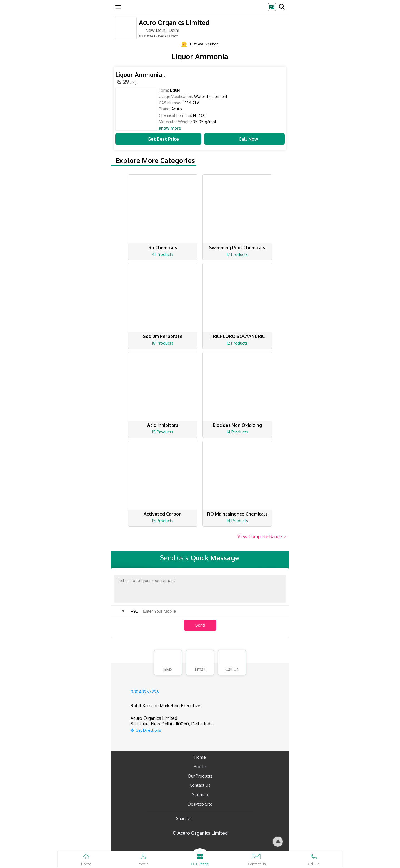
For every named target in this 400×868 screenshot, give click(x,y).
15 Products (163, 432)
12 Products (237, 343)
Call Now (244, 139)
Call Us (232, 663)
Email (200, 663)
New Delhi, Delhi (159, 30)
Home (200, 757)
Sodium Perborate (163, 336)
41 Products (163, 254)
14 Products (237, 432)
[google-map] (172, 730)
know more (170, 128)
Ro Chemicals (163, 248)
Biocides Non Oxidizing (237, 425)
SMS (168, 663)
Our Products (200, 776)
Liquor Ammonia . (140, 75)
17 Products (237, 254)
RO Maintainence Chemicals (237, 514)
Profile (200, 767)
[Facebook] (202, 819)
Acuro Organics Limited (174, 22)
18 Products (163, 343)
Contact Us (200, 785)
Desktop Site (200, 804)
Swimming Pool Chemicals (237, 248)
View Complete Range (262, 537)
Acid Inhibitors (163, 425)
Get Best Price (158, 139)
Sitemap (200, 795)
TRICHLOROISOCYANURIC (237, 336)
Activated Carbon (163, 514)
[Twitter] (225, 819)
